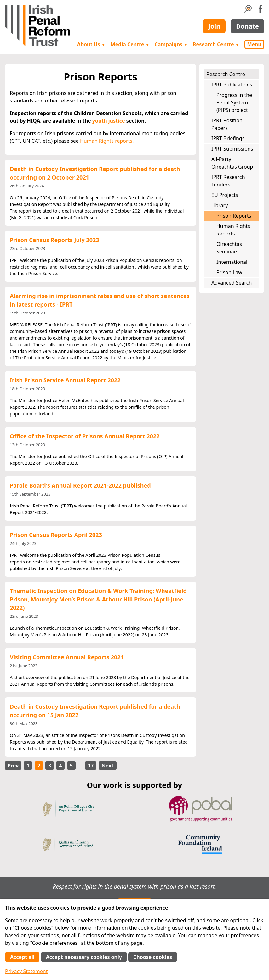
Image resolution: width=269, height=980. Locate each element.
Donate (247, 26)
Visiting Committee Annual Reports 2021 (67, 657)
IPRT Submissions (232, 149)
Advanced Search (232, 283)
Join (214, 26)
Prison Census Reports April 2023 (56, 535)
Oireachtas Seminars (229, 248)
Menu (254, 44)
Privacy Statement (26, 971)
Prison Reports (234, 216)
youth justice (109, 121)
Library (220, 205)
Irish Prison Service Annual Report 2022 (65, 380)
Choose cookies (153, 957)
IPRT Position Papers (227, 124)
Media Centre (130, 44)
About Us (91, 44)
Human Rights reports (106, 141)
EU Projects (225, 195)
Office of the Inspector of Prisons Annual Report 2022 (85, 436)
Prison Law (229, 272)
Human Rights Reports (233, 230)
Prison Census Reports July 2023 (54, 240)
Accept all (22, 957)
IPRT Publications (232, 85)
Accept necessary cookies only (84, 957)
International (232, 262)
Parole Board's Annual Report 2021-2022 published (80, 485)
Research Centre (216, 44)
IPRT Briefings (228, 138)
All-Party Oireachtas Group (232, 163)
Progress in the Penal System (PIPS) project (234, 102)
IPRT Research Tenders (228, 181)
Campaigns (171, 44)
